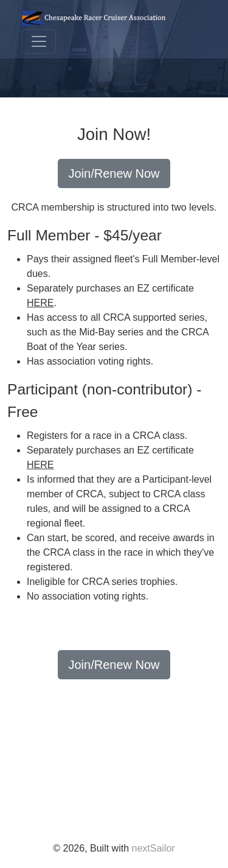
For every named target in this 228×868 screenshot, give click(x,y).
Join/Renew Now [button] (114, 173)
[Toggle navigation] (39, 41)
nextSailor (154, 848)
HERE (40, 303)
